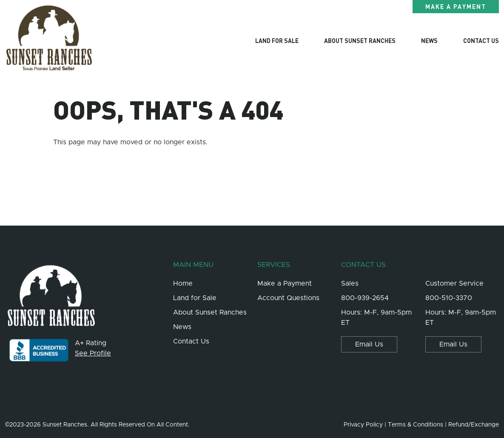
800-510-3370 (449, 298)
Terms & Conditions (416, 425)
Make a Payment (456, 6)
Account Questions (288, 298)
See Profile (93, 353)
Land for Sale (277, 40)
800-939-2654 (365, 298)
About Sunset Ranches (360, 40)
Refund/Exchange (474, 425)
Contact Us (481, 40)
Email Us (369, 344)
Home (183, 283)
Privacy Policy (363, 425)
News (429, 40)
